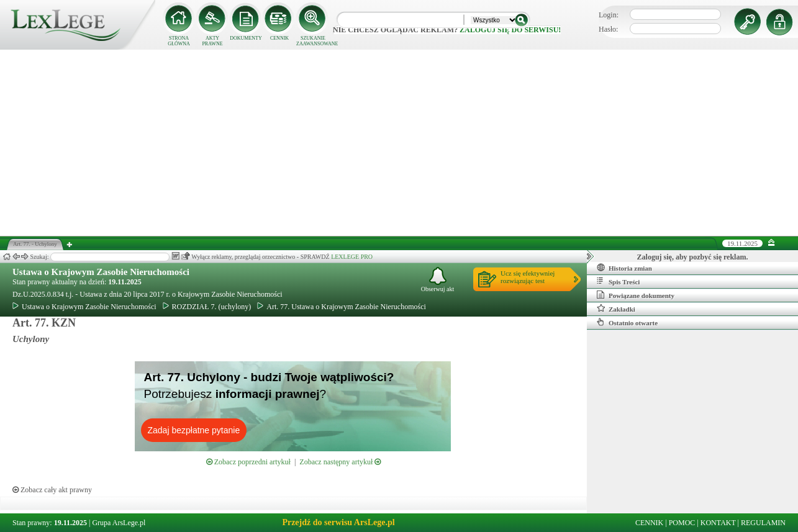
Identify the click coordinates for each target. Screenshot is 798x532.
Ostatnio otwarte (627, 322)
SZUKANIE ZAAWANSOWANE (313, 41)
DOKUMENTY (246, 38)
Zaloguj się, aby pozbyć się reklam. (693, 257)
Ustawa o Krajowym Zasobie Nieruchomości (101, 272)
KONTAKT (718, 523)
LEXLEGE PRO (352, 257)
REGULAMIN (763, 523)
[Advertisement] (399, 143)
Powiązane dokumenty (636, 295)
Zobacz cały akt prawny (52, 490)
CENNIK (279, 38)
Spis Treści (618, 281)
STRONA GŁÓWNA (179, 41)
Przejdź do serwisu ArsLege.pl (338, 522)
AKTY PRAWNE (212, 41)
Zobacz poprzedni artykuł (248, 462)
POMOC (682, 523)
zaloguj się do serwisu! (510, 30)
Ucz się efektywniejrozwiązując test (528, 277)
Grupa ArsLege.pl (119, 523)
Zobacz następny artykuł (340, 462)
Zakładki (616, 309)
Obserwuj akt (438, 280)
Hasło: (608, 29)
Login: (609, 15)
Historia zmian (624, 268)
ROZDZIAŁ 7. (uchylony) (207, 307)
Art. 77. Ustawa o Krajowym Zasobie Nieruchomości (342, 307)
